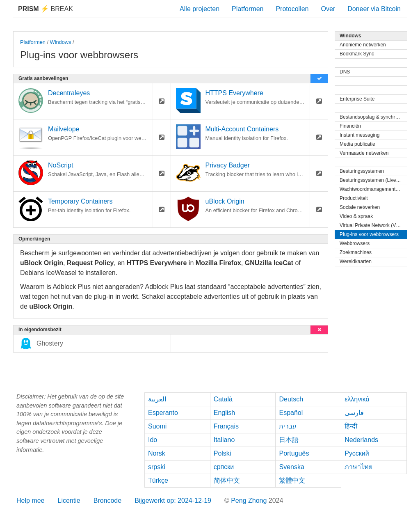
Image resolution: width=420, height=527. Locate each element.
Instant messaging (360, 135)
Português (294, 453)
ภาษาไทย (358, 467)
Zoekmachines (356, 252)
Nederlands (361, 440)
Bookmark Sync (357, 54)
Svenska (291, 467)
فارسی (354, 413)
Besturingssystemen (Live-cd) (372, 180)
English (224, 413)
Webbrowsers (355, 243)
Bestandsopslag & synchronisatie (373, 117)
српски (224, 467)
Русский (357, 453)
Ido (153, 440)
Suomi (157, 426)
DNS (345, 72)
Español (291, 413)
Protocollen (292, 9)
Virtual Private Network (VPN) (372, 225)
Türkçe (158, 480)
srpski (157, 467)
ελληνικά (357, 399)
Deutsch (291, 399)
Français (226, 426)
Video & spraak (356, 216)
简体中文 (227, 480)
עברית (288, 426)
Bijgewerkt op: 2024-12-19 (173, 501)
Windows (61, 42)
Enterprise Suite (357, 99)
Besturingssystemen (362, 171)
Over (328, 9)
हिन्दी (351, 426)
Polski (223, 453)
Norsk (157, 453)
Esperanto (163, 413)
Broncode (108, 501)
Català (223, 399)
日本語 (289, 440)
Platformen (248, 9)
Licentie (69, 501)
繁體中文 (292, 480)
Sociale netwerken (360, 207)
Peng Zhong (250, 501)
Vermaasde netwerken (364, 153)
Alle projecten (200, 9)
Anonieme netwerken (363, 45)
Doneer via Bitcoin (374, 9)
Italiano (224, 440)
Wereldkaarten (356, 261)
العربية (157, 399)
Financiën (350, 126)
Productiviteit (354, 198)
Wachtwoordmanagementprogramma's (373, 189)
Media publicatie (357, 144)
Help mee (30, 501)
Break (46, 9)
